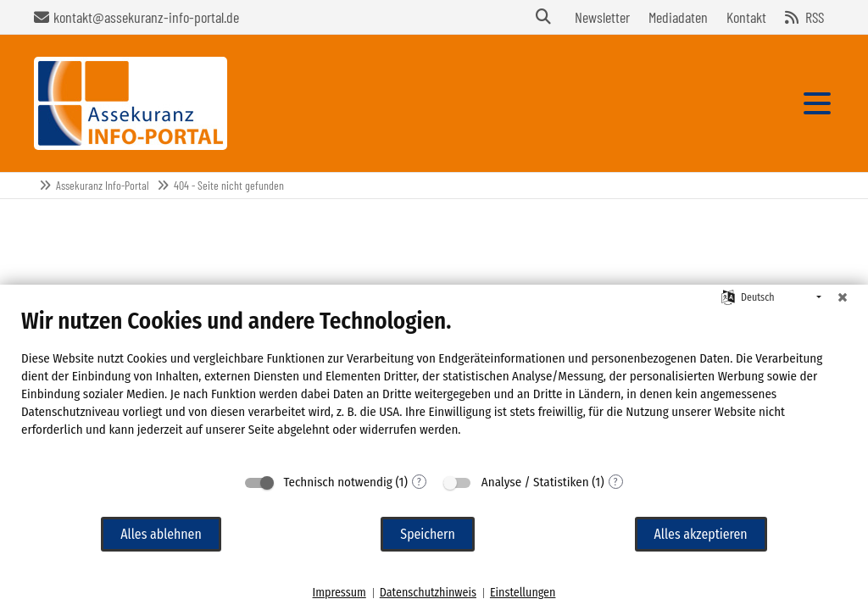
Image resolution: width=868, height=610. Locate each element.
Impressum (339, 593)
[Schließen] (843, 297)
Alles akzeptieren (701, 534)
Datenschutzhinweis (428, 593)
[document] (434, 385)
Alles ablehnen (161, 534)
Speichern (428, 534)
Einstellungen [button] (523, 593)
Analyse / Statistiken (535, 482)
